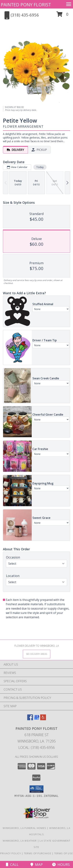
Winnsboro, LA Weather (20, 841)
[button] (62, 15)
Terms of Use (64, 853)
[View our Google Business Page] (37, 719)
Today (40, 167)
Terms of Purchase (38, 853)
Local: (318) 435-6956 (37, 747)
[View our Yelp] (43, 719)
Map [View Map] (37, 864)
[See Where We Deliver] (37, 654)
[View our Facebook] (30, 719)
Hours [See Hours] (61, 864)
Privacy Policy (11, 853)
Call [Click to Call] (12, 864)
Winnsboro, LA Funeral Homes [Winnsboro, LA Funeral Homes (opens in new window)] (24, 828)
